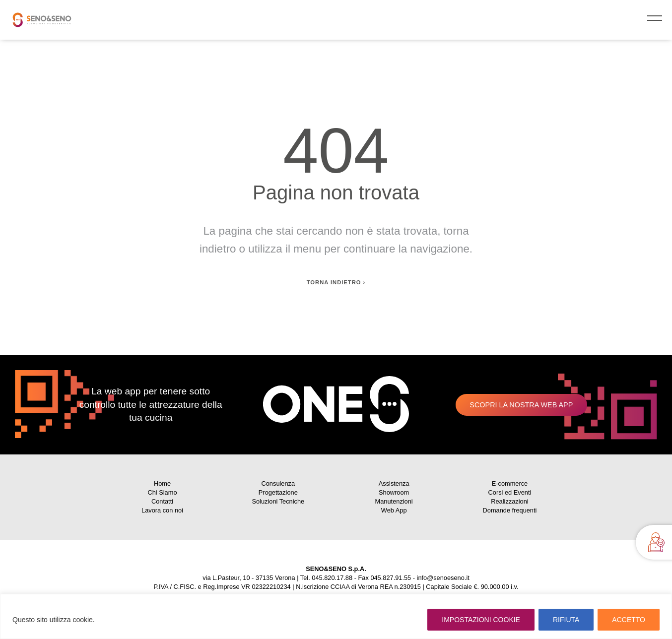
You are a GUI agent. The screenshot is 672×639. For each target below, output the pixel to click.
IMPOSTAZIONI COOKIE (481, 620)
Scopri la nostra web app (521, 405)
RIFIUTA (566, 620)
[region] (336, 616)
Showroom (394, 492)
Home (162, 483)
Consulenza (278, 483)
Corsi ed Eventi (510, 492)
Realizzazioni (509, 501)
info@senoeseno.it (443, 578)
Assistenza (394, 483)
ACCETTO (629, 620)
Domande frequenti (510, 510)
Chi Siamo (162, 492)
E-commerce (510, 483)
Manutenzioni (394, 501)
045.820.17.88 (332, 578)
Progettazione (278, 492)
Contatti (162, 501)
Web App (394, 510)
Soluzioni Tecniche (278, 501)
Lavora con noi (162, 510)
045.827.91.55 (391, 578)
